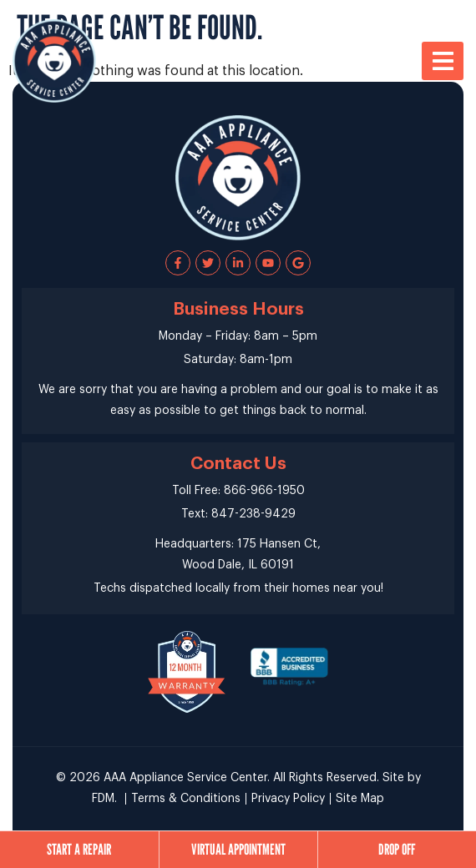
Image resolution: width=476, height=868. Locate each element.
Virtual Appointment (238, 849)
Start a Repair (79, 849)
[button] (443, 61)
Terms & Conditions (186, 799)
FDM (103, 799)
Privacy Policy (288, 799)
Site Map (360, 799)
